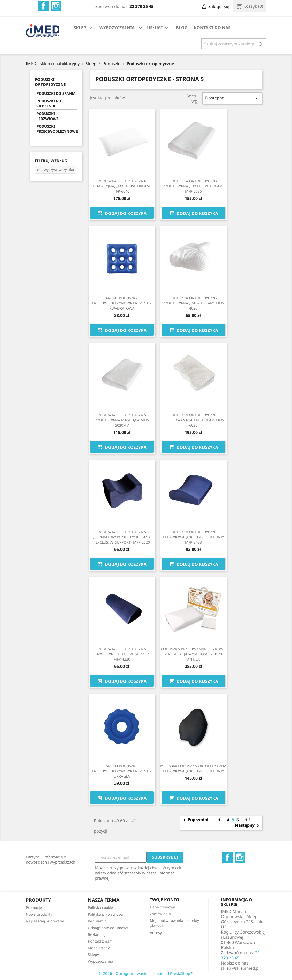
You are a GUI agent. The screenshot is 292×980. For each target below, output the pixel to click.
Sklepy (93, 955)
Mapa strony (99, 948)
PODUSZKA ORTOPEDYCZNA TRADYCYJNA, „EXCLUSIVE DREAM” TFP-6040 (122, 186)
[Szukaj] (234, 44)
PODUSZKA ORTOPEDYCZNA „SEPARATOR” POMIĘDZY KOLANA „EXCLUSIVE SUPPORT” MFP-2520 (122, 537)
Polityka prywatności (105, 914)
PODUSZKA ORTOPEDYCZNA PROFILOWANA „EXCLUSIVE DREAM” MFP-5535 (193, 186)
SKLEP (83, 28)
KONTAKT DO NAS (212, 28)
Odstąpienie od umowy (108, 928)
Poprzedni (195, 820)
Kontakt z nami (101, 941)
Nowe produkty (39, 914)
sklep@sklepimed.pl (240, 968)
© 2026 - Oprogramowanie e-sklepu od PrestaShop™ (146, 973)
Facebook (43, 6)
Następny (248, 826)
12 (248, 820)
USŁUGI (158, 28)
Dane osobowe (163, 907)
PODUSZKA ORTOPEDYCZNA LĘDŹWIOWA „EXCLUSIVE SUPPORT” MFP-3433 (193, 537)
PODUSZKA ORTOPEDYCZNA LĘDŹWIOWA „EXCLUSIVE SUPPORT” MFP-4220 (122, 654)
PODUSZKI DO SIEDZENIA (49, 103)
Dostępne (232, 98)
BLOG (182, 28)
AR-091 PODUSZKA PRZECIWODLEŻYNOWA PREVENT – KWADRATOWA (122, 303)
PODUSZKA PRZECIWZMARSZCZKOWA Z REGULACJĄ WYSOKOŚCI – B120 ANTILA (193, 654)
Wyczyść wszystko (55, 170)
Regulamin (97, 921)
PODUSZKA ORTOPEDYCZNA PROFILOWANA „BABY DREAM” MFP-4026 (193, 303)
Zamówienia (160, 914)
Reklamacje (98, 934)
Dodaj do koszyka (122, 213)
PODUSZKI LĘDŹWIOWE (48, 116)
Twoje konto (165, 900)
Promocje (34, 908)
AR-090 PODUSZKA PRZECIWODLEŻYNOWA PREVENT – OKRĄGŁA (122, 771)
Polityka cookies (101, 908)
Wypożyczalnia (101, 961)
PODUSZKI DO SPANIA (56, 93)
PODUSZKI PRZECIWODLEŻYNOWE (57, 129)
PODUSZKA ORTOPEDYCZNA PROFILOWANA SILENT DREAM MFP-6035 (193, 420)
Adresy (156, 933)
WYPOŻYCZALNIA (117, 28)
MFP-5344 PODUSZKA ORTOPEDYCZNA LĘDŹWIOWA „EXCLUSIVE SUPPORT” (193, 768)
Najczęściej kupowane (45, 921)
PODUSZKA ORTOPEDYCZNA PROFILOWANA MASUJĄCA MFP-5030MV (122, 420)
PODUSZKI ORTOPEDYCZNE (50, 82)
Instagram (56, 6)
